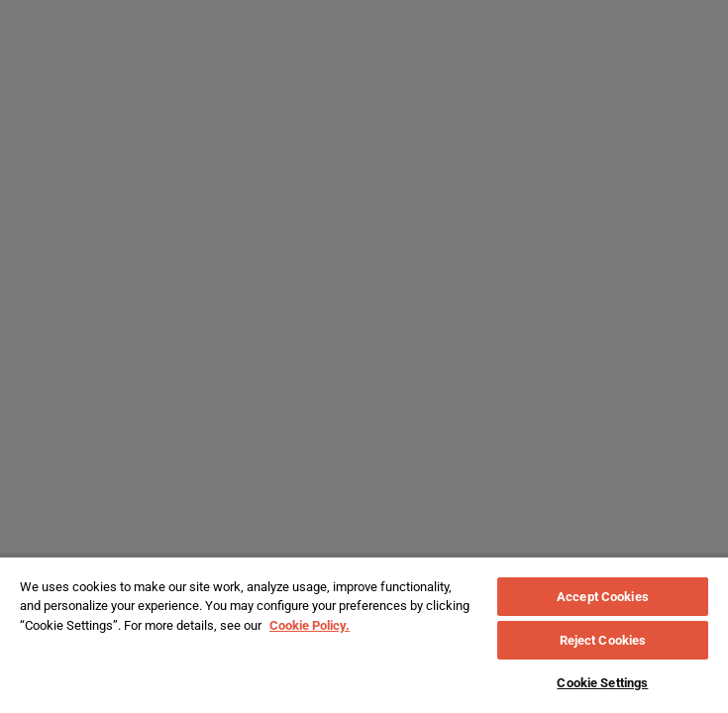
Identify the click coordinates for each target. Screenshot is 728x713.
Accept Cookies (603, 597)
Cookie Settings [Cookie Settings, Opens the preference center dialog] (602, 683)
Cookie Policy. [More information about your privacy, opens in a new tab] (310, 625)
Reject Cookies (603, 640)
